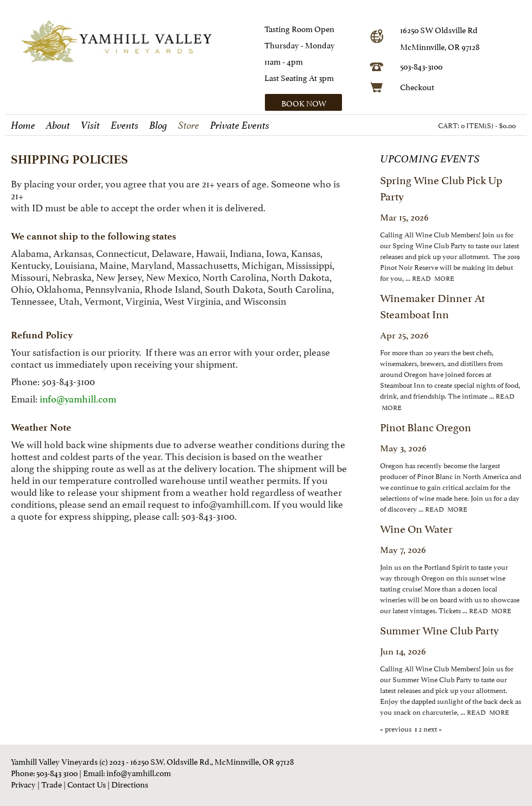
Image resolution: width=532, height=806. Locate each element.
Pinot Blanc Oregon (426, 426)
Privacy (23, 783)
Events (125, 125)
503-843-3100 (421, 65)
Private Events (240, 125)
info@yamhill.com (230, 503)
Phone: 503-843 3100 (44, 772)
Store (189, 125)
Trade (52, 783)
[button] (313, 102)
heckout (420, 86)
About (58, 125)
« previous (397, 728)
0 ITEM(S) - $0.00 (488, 125)
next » (432, 728)
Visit (90, 125)
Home (23, 125)
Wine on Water (416, 528)
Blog (158, 125)
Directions (130, 783)
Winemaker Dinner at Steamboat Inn (432, 305)
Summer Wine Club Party (439, 629)
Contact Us (87, 783)
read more (433, 278)
